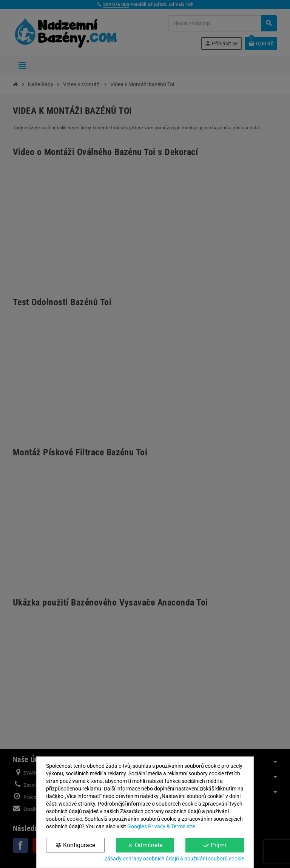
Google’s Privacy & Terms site (161, 826)
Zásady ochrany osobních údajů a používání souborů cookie (174, 859)
